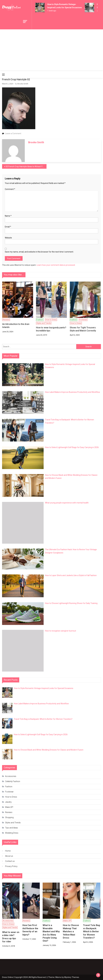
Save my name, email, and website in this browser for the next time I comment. (39, 252)
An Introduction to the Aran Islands (16, 326)
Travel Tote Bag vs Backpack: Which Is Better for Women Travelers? (92, 931)
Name (8, 216)
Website (8, 238)
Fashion (40, 320)
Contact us (10, 861)
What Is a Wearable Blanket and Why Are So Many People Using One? (51, 933)
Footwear (83, 320)
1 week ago (52, 11)
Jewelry (8, 802)
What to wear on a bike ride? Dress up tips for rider (11, 937)
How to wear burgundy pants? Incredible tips (51, 329)
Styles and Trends (44, 323)
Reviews (6, 320)
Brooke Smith (23, 84)
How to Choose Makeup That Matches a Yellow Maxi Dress (71, 931)
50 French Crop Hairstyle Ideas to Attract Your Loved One (26, 166)
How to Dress (51, 320)
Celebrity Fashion (13, 781)
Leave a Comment (13, 133)
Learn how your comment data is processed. (56, 265)
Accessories (11, 776)
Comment (10, 189)
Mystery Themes (72, 977)
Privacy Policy (11, 866)
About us (9, 856)
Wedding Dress (12, 833)
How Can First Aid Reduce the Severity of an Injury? (30, 930)
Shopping (9, 817)
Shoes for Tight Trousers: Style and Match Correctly (83, 329)
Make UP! (9, 807)
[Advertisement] (51, 50)
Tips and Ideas (11, 828)
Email (8, 227)
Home (8, 851)
